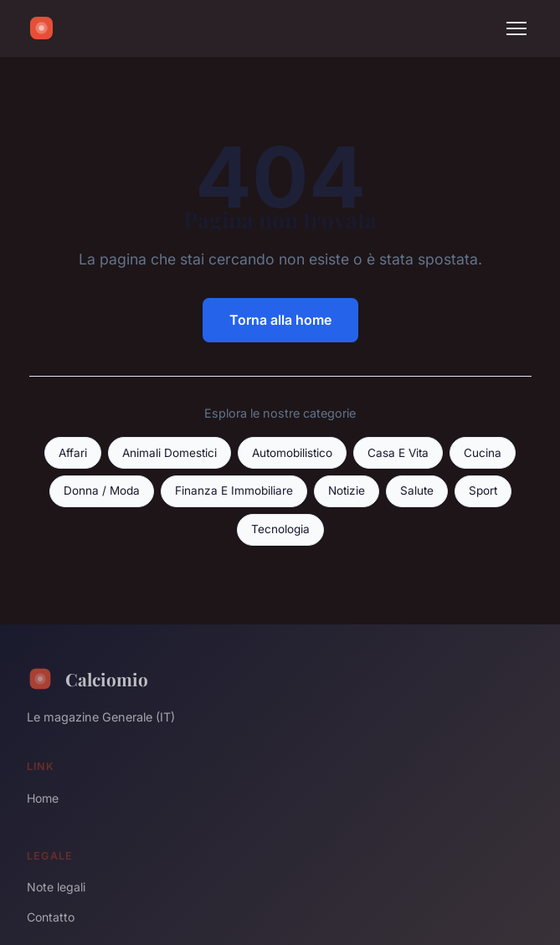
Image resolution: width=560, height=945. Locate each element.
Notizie (347, 490)
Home (43, 798)
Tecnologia (280, 529)
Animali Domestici (170, 453)
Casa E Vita (398, 453)
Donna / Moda (102, 490)
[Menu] (516, 28)
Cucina (483, 453)
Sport (483, 490)
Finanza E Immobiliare (234, 490)
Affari (73, 453)
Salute (417, 490)
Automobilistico (292, 453)
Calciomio (87, 679)
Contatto (51, 917)
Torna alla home (280, 320)
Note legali (56, 887)
